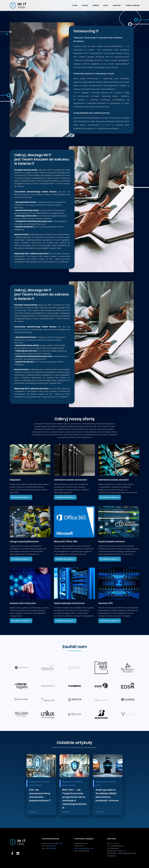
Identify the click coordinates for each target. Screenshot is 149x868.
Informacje (45, 782)
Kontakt (117, 5)
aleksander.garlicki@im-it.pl (84, 848)
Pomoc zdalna (133, 5)
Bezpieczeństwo (35, 782)
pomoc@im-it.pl (57, 843)
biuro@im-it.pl (121, 851)
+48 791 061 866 (51, 848)
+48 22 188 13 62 (50, 846)
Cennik (96, 5)
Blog (106, 5)
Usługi (85, 5)
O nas (75, 5)
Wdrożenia (38, 785)
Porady (32, 785)
